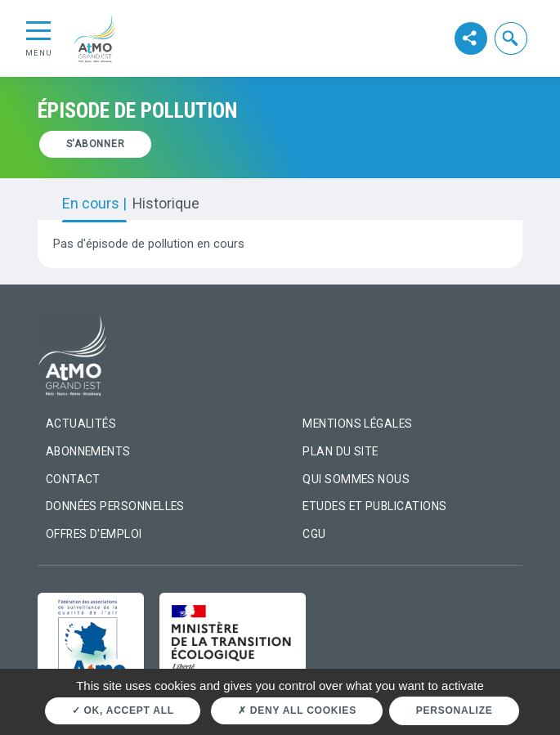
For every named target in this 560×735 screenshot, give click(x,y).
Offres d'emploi (94, 534)
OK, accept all (123, 710)
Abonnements (88, 451)
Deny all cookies (297, 710)
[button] (511, 38)
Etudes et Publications (374, 506)
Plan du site (340, 451)
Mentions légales (357, 424)
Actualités (81, 424)
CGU (314, 534)
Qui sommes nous (356, 479)
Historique (166, 204)
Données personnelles (115, 506)
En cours (92, 204)
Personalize (455, 710)
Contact (73, 479)
